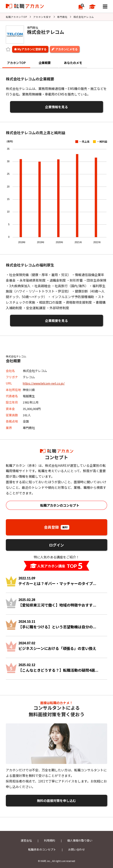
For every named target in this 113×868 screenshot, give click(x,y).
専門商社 (62, 17)
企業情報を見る (56, 107)
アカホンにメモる (66, 49)
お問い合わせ (76, 849)
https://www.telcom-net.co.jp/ (44, 383)
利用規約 (50, 840)
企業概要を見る (56, 321)
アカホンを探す (42, 17)
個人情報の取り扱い (80, 840)
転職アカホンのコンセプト (60, 505)
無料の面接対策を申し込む (56, 801)
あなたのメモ (73, 63)
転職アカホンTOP (17, 17)
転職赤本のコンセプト (42, 849)
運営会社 (26, 840)
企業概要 (45, 63)
